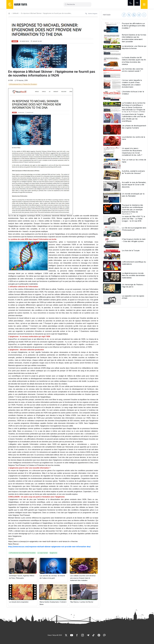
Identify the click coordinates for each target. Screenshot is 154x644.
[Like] (66, 635)
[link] (23, 84)
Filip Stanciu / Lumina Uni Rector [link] (82, 602)
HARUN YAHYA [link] (21, 5)
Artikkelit (16, 13)
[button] (23, 570)
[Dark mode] (131, 3)
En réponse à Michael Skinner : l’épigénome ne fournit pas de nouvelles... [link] (46, 13)
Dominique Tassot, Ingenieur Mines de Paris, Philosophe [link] (22, 577)
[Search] (78, 4)
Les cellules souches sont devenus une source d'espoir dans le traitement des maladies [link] (83, 578)
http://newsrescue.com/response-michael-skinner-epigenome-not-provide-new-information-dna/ (49, 547)
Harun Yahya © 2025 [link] (55, 635)
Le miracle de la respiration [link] (19, 602)
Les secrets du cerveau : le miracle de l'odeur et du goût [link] (52, 577)
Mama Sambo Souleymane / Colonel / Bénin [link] (53, 603)
